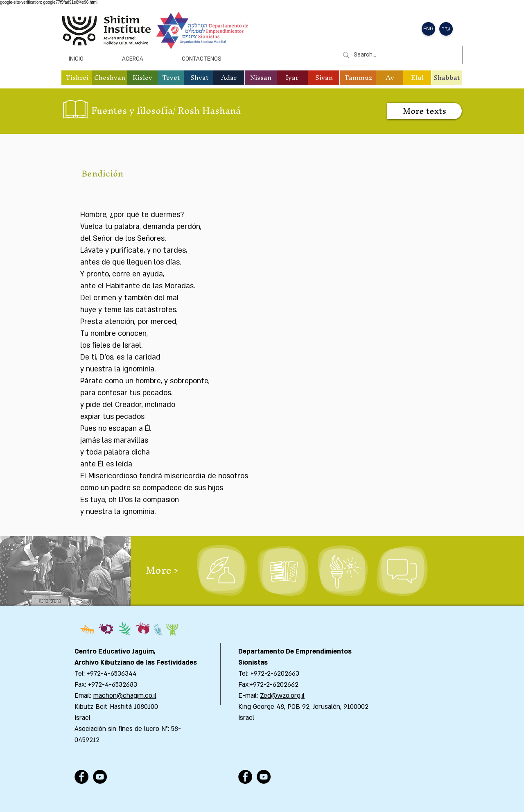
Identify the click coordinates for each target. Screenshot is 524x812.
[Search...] (399, 55)
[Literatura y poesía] (222, 571)
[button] (428, 29)
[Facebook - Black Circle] (81, 777)
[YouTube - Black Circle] (100, 777)
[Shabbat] (447, 78)
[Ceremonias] (342, 571)
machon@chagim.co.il (125, 696)
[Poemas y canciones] (283, 571)
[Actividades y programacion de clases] (402, 571)
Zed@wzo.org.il (282, 696)
